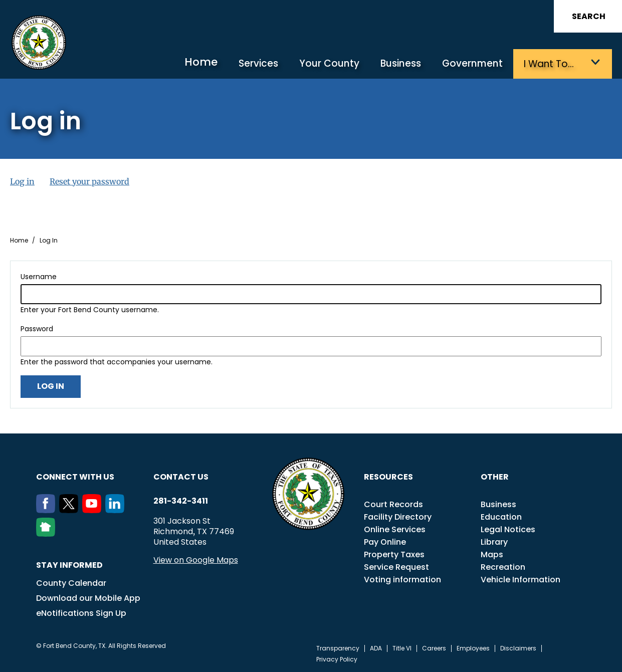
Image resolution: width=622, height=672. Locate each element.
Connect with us (75, 476)
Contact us (181, 476)
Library (494, 541)
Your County (331, 64)
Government (473, 64)
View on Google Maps (196, 559)
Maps (492, 554)
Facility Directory (398, 516)
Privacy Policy (337, 659)
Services (261, 64)
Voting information (402, 579)
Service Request (396, 567)
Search (589, 16)
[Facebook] (48, 510)
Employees (473, 648)
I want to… (549, 64)
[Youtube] (94, 510)
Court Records (393, 504)
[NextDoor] (48, 533)
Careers (434, 648)
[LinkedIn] (117, 510)
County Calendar (71, 583)
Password (37, 328)
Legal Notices (508, 529)
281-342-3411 (181, 501)
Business (401, 64)
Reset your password (89, 181)
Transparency (338, 648)
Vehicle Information (521, 579)
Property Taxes (394, 554)
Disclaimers (518, 648)
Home (204, 62)
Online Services (395, 529)
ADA (376, 648)
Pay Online (385, 541)
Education (501, 516)
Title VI (402, 648)
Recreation (503, 567)
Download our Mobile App (88, 598)
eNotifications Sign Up (81, 613)
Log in (22, 181)
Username (39, 276)
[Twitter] (71, 510)
